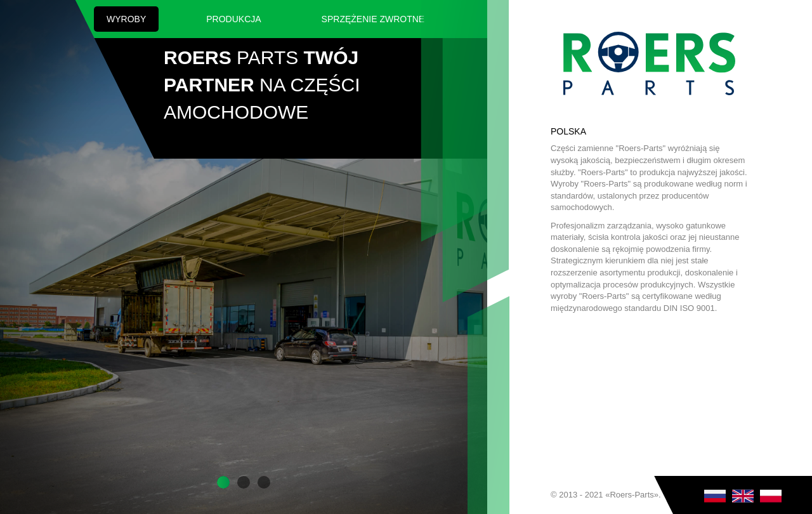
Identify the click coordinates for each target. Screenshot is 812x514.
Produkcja (233, 19)
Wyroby (126, 19)
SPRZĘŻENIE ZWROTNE (373, 19)
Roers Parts (650, 63)
